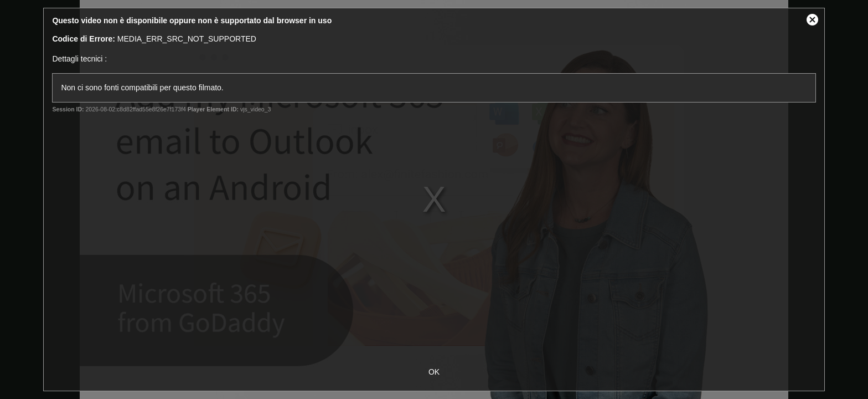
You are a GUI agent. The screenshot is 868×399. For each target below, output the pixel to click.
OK (434, 372)
